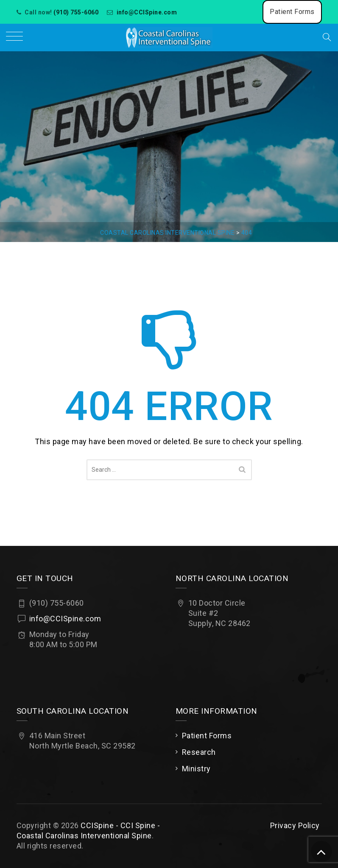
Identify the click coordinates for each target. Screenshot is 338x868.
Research (199, 752)
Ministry (196, 769)
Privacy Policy (295, 825)
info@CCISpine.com (147, 12)
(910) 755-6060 (76, 12)
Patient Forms (292, 12)
